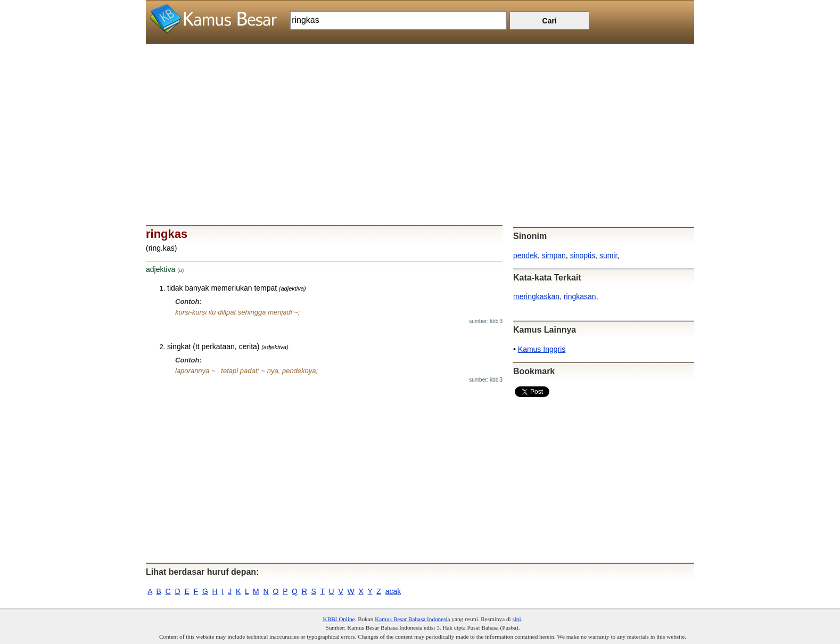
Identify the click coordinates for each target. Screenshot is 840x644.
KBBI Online (339, 619)
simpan (554, 255)
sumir (608, 255)
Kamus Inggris (542, 349)
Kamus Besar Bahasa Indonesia (412, 619)
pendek (525, 255)
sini (516, 619)
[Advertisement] (420, 119)
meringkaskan (536, 296)
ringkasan (580, 296)
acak (393, 591)
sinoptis (583, 255)
